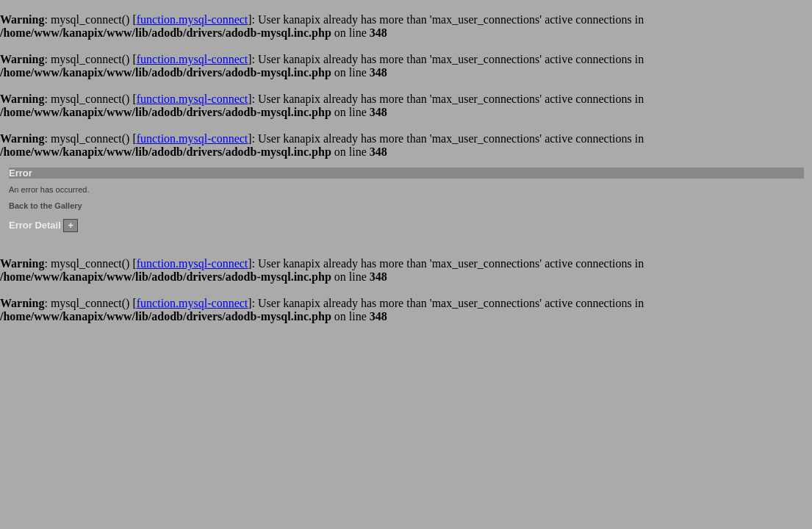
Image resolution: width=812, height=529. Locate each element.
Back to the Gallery (46, 206)
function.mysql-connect (193, 19)
